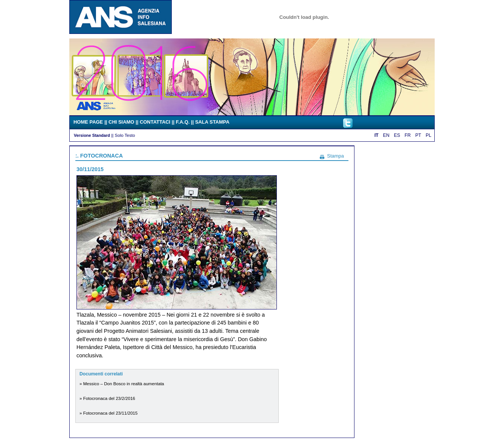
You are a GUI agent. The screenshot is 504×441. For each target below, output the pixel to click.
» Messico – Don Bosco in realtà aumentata (122, 384)
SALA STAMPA (212, 122)
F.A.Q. (183, 122)
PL (428, 135)
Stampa (335, 156)
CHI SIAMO (121, 122)
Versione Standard (92, 135)
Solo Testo (125, 135)
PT (418, 135)
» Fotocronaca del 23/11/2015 (108, 413)
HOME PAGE (88, 122)
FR (408, 135)
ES (397, 135)
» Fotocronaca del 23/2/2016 (107, 398)
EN (386, 135)
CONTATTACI (155, 122)
